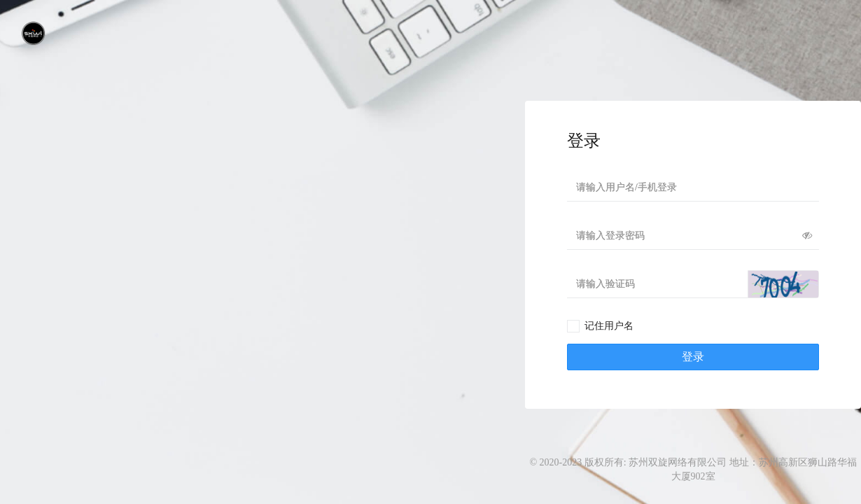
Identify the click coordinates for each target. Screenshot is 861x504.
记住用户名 (609, 326)
